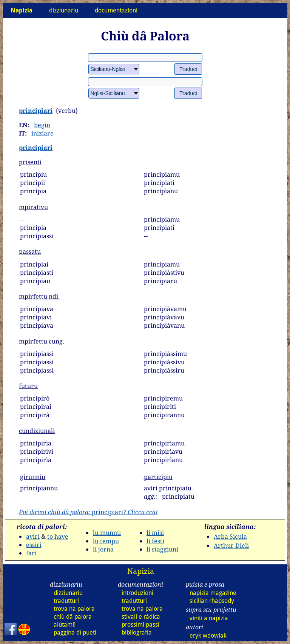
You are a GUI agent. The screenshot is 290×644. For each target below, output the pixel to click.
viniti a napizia (209, 618)
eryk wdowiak (208, 636)
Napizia (141, 571)
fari (31, 553)
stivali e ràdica (141, 617)
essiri (34, 545)
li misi (155, 533)
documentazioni (116, 10)
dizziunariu (64, 10)
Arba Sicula (230, 536)
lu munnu (107, 533)
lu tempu (106, 541)
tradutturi (66, 601)
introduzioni (137, 593)
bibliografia (137, 632)
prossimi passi (140, 625)
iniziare (42, 133)
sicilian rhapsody (212, 601)
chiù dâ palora (73, 617)
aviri (33, 536)
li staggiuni (162, 549)
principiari (36, 111)
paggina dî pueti (75, 632)
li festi (155, 541)
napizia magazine (213, 593)
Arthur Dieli (231, 545)
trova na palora (74, 609)
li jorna (103, 549)
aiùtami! (65, 625)
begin (42, 125)
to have (58, 536)
